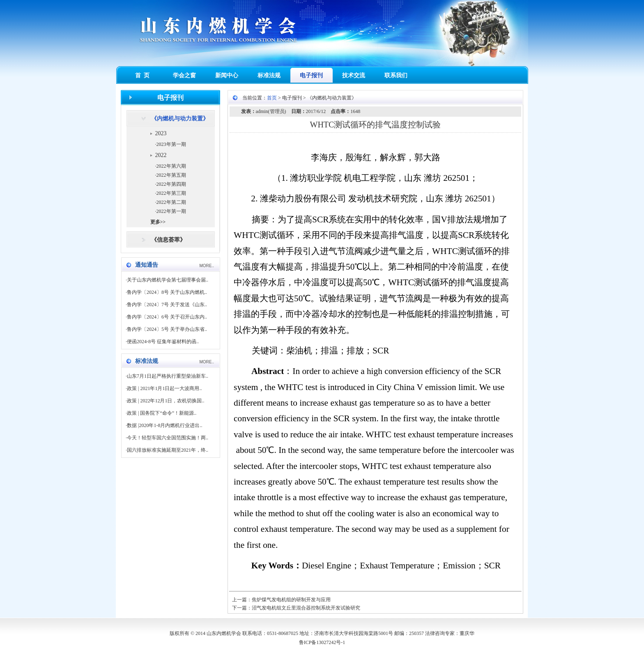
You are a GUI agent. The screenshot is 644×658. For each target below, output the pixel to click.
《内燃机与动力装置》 (180, 119)
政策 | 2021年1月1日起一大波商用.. (164, 388)
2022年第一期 (171, 211)
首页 (272, 98)
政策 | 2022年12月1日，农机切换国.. (166, 401)
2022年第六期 (171, 166)
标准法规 (269, 75)
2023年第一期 (171, 144)
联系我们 (396, 75)
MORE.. (207, 266)
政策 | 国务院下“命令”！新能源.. (162, 413)
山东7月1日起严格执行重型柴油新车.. (168, 376)
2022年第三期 (171, 193)
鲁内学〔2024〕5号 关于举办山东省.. (167, 329)
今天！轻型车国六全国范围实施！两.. (168, 438)
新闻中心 (227, 75)
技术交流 (354, 75)
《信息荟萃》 (168, 240)
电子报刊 (311, 75)
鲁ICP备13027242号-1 (322, 642)
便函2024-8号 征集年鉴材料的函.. (163, 342)
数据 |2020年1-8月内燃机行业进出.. (164, 425)
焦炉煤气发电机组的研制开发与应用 (291, 600)
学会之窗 (184, 75)
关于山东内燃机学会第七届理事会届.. (168, 280)
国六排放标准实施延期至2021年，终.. (168, 450)
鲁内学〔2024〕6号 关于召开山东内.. (167, 317)
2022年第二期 (171, 202)
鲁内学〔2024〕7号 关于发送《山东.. (167, 305)
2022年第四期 (171, 184)
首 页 (142, 75)
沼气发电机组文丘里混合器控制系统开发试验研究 (306, 608)
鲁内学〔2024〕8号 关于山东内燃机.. (167, 292)
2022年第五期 (171, 175)
